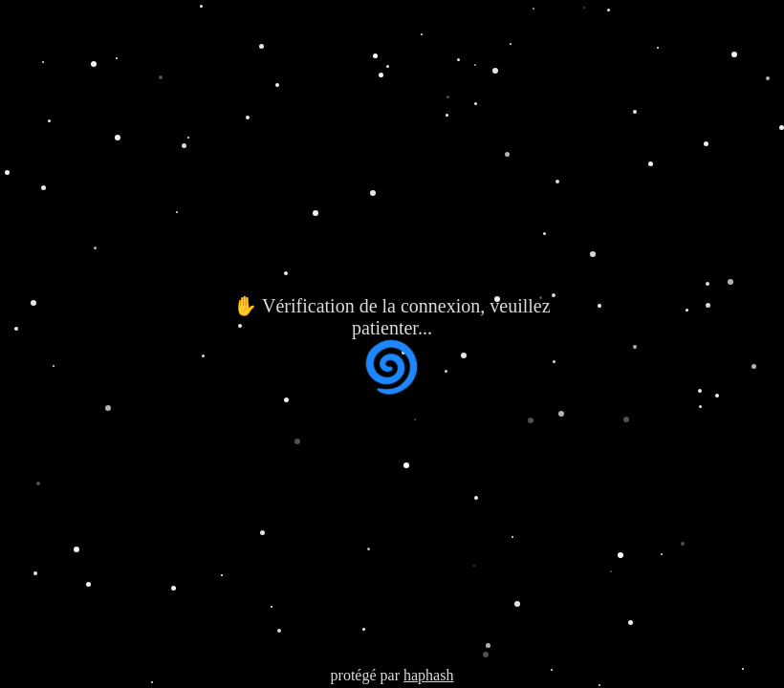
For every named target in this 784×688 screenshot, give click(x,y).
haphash (428, 675)
